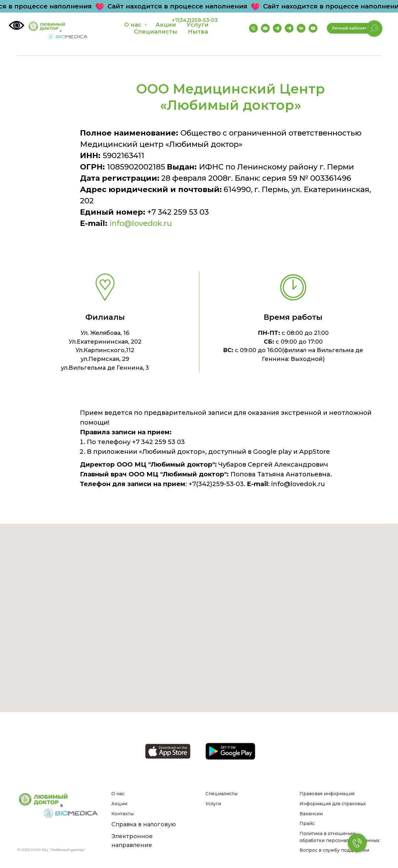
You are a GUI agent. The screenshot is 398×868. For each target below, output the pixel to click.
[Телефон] (253, 28)
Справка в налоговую (144, 824)
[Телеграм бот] (289, 28)
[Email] (265, 28)
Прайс (307, 823)
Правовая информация (327, 794)
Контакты (122, 814)
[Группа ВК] (301, 28)
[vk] (52, 835)
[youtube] (73, 835)
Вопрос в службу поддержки (334, 850)
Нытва (198, 32)
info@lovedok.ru (141, 223)
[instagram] (63, 835)
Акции (119, 804)
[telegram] (42, 835)
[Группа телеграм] (277, 28)
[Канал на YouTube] (313, 28)
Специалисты (156, 32)
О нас (134, 25)
